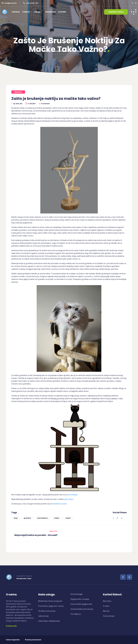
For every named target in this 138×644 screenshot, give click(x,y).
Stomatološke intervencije (82, 609)
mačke (57, 518)
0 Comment (45, 104)
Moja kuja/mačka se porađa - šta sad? (36, 535)
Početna (16, 12)
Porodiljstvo (76, 614)
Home (46, 50)
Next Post (54, 531)
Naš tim (106, 611)
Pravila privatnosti (33, 640)
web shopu (69, 499)
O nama (26, 12)
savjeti (68, 518)
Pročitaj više (11, 626)
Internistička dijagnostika (81, 604)
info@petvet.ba (11, 3)
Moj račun (107, 601)
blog (16, 518)
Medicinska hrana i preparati (50, 601)
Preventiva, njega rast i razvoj (51, 606)
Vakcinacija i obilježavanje (49, 621)
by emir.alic (18, 104)
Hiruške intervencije (47, 611)
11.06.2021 (32, 104)
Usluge (37, 12)
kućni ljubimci (42, 518)
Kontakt (62, 12)
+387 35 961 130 (32, 3)
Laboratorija (43, 616)
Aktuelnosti (50, 12)
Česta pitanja (109, 616)
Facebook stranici (60, 504)
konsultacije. (73, 495)
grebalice (27, 518)
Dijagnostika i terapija (80, 599)
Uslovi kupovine (13, 640)
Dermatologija (77, 594)
